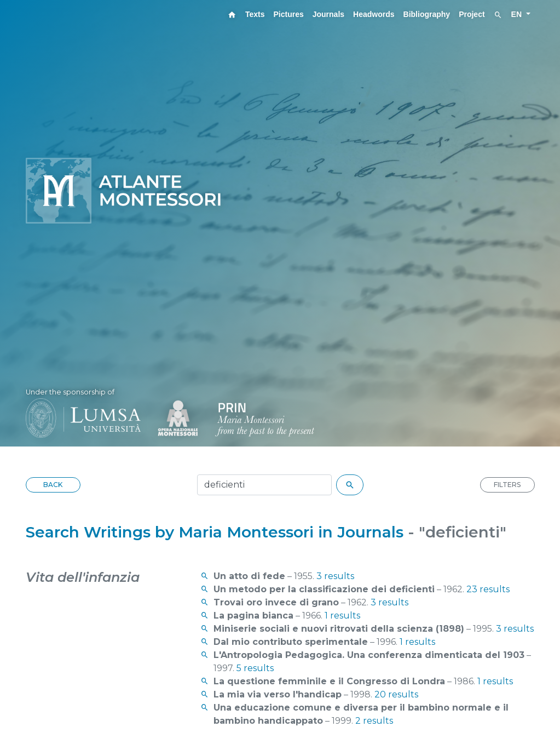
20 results (396, 694)
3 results (335, 576)
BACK (53, 485)
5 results (255, 668)
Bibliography (427, 14)
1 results (342, 616)
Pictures (288, 14)
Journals (328, 14)
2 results (374, 721)
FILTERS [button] (507, 485)
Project (472, 14)
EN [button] (518, 14)
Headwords (374, 14)
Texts (255, 14)
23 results (488, 589)
